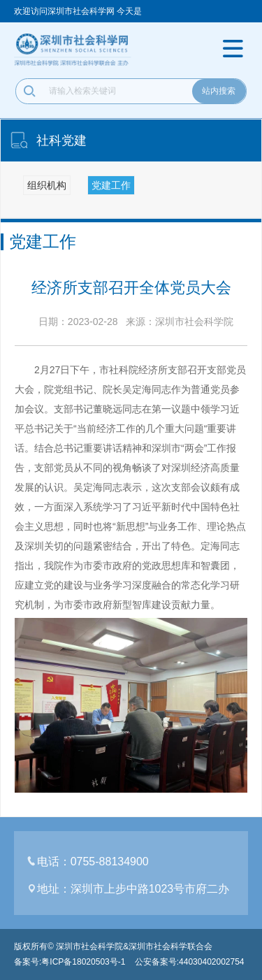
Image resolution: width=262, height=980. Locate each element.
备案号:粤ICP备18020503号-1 (70, 962)
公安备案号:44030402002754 (190, 962)
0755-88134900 (110, 862)
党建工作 (111, 185)
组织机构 (47, 185)
